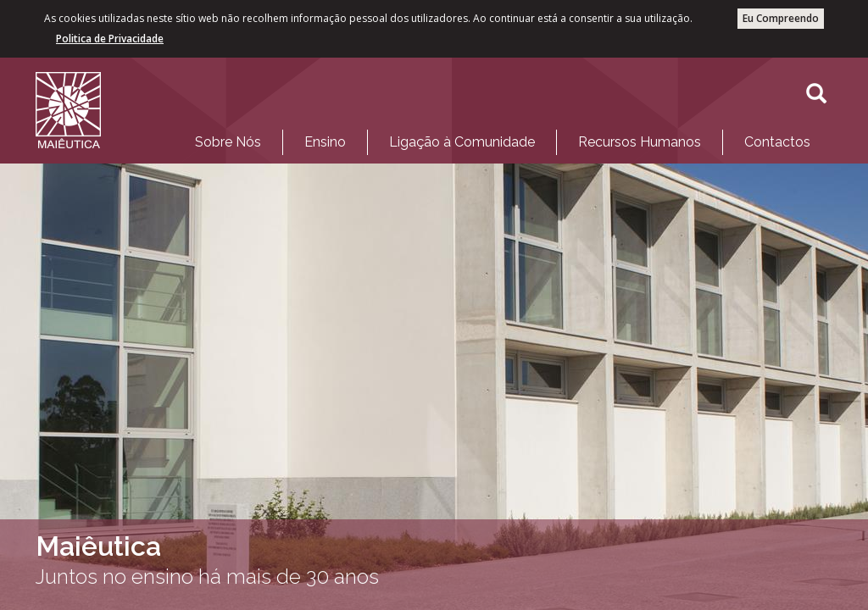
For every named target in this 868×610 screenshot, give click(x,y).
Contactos (777, 142)
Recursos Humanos (640, 142)
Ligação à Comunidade (462, 142)
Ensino (325, 142)
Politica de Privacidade (110, 39)
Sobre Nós (228, 142)
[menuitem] (228, 142)
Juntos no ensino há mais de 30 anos (207, 577)
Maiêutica (98, 546)
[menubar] (503, 138)
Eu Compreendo (781, 18)
